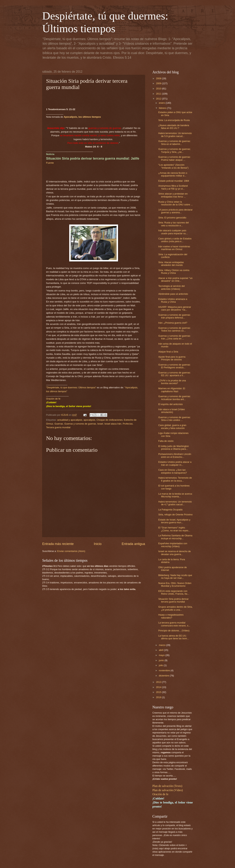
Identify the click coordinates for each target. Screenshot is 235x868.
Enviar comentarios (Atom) (71, 551)
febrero (163, 108)
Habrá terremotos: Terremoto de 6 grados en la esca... (175, 479)
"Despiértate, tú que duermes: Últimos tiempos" (71, 387)
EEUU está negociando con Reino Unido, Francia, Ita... (174, 592)
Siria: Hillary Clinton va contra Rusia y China (174, 272)
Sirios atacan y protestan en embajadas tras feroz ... (173, 195)
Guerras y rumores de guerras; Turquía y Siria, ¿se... (174, 150)
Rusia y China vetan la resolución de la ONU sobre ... (175, 203)
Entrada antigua (133, 544)
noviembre (165, 670)
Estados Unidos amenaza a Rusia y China (173, 300)
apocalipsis (89, 420)
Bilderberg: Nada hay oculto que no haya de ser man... (175, 577)
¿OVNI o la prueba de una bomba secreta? (172, 382)
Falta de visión (166, 441)
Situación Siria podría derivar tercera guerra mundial (173, 600)
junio (162, 660)
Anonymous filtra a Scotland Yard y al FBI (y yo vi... (173, 187)
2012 (159, 99)
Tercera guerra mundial (58, 427)
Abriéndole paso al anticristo (173, 294)
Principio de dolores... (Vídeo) (174, 631)
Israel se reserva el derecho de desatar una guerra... (175, 553)
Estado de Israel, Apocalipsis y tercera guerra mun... (174, 521)
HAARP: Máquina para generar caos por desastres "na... (175, 308)
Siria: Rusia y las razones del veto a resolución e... (173, 224)
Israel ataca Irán (113, 424)
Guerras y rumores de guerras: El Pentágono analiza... (174, 366)
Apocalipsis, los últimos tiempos (82, 117)
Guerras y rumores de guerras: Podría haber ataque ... (174, 158)
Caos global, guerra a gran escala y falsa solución (172, 427)
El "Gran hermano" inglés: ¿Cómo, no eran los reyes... (174, 529)
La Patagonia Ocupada (170, 510)
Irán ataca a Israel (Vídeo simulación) (172, 411)
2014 (159, 687)
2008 (159, 78)
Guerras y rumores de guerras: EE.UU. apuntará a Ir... (174, 374)
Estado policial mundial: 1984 (174, 181)
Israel (100, 424)
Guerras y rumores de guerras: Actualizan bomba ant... (174, 398)
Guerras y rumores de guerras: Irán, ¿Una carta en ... (174, 337)
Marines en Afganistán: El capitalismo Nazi (172, 390)
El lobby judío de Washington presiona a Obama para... (173, 448)
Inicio (98, 544)
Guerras (59, 424)
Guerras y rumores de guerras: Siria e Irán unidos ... (174, 419)
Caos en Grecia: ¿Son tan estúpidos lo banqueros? (172, 471)
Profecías (128, 424)
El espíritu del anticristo (170, 404)
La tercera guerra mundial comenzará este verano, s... (174, 624)
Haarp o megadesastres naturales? (171, 616)
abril (161, 650)
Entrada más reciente (58, 544)
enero (162, 103)
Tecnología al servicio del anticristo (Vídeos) (171, 287)
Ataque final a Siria (168, 352)
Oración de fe (53, 399)
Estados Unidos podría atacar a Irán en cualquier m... (175, 463)
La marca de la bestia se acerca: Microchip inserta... (175, 495)
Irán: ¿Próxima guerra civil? (173, 323)
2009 (159, 83)
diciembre (164, 676)
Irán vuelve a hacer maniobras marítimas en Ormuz (174, 248)
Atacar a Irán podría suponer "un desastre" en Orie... (175, 279)
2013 (159, 682)
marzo (162, 645)
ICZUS (65, 415)
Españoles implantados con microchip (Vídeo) (173, 545)
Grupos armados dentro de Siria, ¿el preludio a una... (175, 608)
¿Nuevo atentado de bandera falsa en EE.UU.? (174, 127)
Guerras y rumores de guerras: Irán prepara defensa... (174, 316)
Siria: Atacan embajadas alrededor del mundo (171, 264)
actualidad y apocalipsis (70, 420)
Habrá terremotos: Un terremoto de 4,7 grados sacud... (175, 503)
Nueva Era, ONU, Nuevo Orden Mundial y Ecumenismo (175, 584)
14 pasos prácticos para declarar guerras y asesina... (175, 211)
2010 (159, 89)
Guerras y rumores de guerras (80, 424)
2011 (159, 94)
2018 (159, 697)
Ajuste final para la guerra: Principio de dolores (172, 358)
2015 (159, 692)
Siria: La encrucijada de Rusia (174, 120)
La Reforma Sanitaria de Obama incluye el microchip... (175, 537)
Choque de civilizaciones (110, 420)
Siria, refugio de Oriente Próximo (175, 515)
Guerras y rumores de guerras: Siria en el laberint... (174, 142)
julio (161, 665)
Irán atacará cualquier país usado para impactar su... (173, 232)
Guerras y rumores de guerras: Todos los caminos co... (174, 329)
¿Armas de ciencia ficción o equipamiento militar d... (173, 174)
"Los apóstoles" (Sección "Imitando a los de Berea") (173, 166)
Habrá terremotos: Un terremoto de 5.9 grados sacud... (175, 135)
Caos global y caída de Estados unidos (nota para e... (175, 240)
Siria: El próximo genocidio (172, 218)
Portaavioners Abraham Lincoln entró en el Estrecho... (175, 455)
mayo (162, 655)
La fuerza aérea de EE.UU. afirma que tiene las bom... (174, 637)
